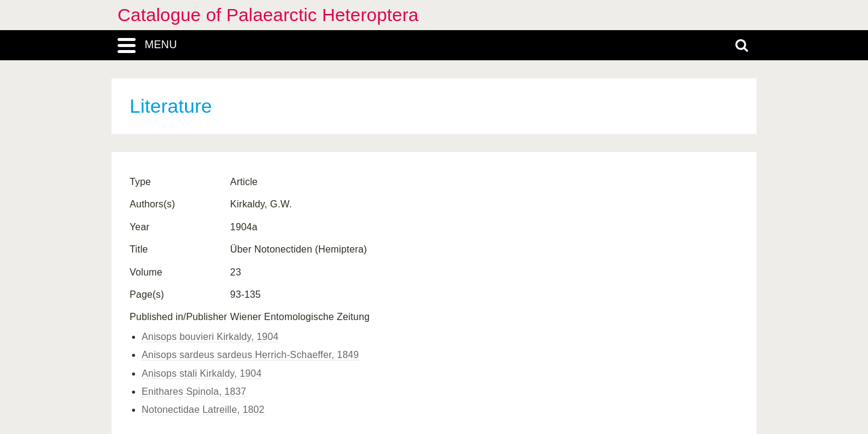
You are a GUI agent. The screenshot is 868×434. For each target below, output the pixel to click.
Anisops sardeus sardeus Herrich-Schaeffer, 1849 (250, 355)
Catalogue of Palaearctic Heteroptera (268, 15)
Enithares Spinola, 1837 (194, 392)
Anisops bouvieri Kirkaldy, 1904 (210, 337)
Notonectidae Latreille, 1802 (203, 410)
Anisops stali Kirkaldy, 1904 (202, 373)
